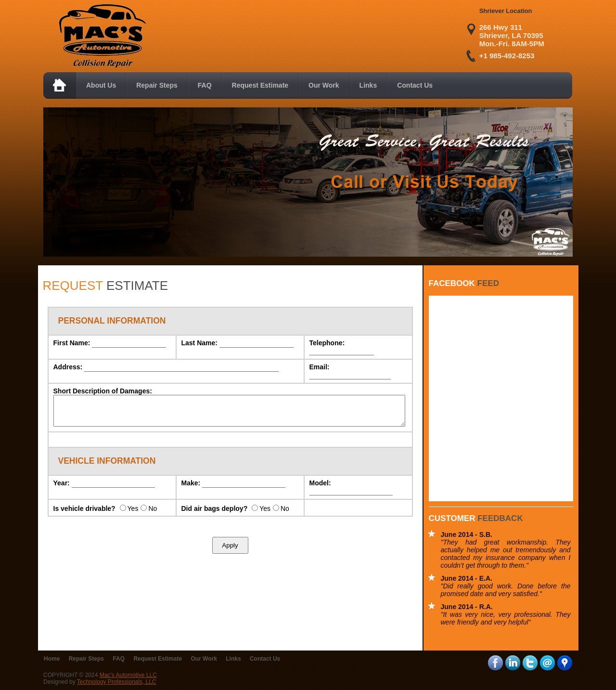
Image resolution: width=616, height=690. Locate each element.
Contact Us (265, 659)
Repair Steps (86, 659)
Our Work (204, 659)
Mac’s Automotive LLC (128, 675)
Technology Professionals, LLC (117, 682)
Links (233, 659)
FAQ (119, 659)
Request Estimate (158, 659)
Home (52, 659)
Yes (133, 514)
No (153, 514)
